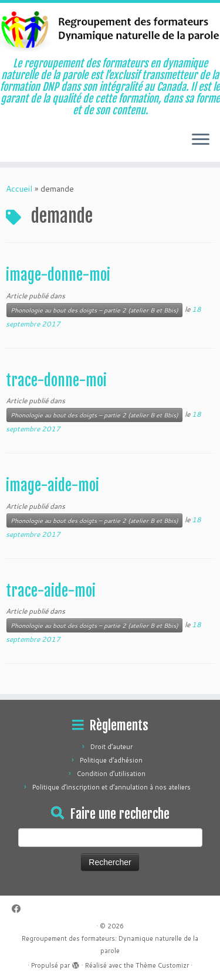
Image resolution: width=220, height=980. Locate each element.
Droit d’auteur (111, 747)
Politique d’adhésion (111, 760)
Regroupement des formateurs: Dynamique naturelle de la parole (110, 945)
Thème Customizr (162, 965)
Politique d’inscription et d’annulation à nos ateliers (111, 787)
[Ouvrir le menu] (201, 141)
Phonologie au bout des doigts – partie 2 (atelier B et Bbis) (94, 310)
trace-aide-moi (51, 591)
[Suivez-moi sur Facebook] (19, 909)
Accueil (19, 189)
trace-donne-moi (56, 380)
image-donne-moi (58, 275)
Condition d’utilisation (111, 774)
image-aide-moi (53, 485)
